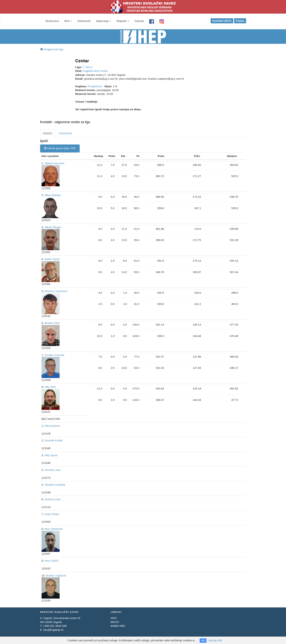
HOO (113, 618)
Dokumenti (84, 21)
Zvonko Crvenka (54, 355)
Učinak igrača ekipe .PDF (60, 148)
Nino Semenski (54, 529)
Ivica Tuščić (51, 561)
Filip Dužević (52, 426)
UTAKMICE (65, 133)
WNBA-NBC (118, 626)
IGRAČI (48, 133)
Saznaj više (215, 640)
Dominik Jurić (53, 470)
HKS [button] (68, 21)
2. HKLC (88, 67)
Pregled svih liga (52, 49)
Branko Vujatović (56, 575)
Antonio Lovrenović (56, 291)
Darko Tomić (52, 259)
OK (203, 641)
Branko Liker (52, 323)
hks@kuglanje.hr (53, 630)
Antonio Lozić (52, 499)
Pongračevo (95, 86)
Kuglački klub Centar (95, 71)
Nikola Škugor (53, 227)
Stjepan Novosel (54, 163)
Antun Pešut (52, 514)
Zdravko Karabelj (55, 485)
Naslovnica (52, 21)
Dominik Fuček (53, 440)
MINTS (115, 622)
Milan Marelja (52, 195)
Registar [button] (123, 21)
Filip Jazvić (51, 455)
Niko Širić (50, 387)
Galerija (139, 21)
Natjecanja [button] (104, 21)
